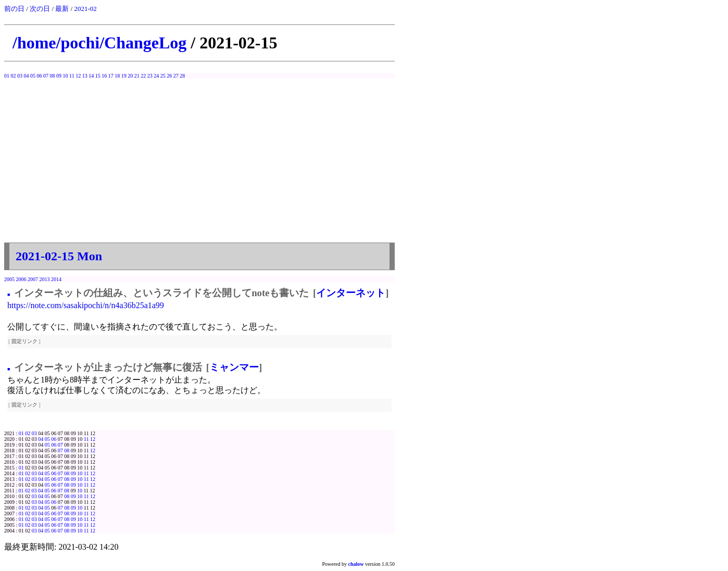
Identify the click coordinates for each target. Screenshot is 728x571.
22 (143, 76)
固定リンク (24, 341)
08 (53, 76)
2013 (45, 279)
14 (91, 76)
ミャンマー (234, 367)
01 (7, 76)
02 (14, 76)
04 (27, 76)
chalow (356, 564)
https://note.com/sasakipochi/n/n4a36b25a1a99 (86, 305)
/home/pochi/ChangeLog (99, 43)
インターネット (351, 293)
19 (124, 76)
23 (150, 76)
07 (46, 76)
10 (66, 76)
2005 (9, 279)
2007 (33, 279)
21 (137, 76)
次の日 (40, 9)
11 (72, 76)
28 (182, 76)
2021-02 (85, 9)
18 (117, 76)
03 (20, 76)
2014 (56, 279)
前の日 (14, 9)
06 (40, 76)
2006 (21, 279)
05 (33, 76)
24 (156, 76)
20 (130, 76)
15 (98, 76)
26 (169, 76)
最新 (62, 9)
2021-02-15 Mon (59, 256)
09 (59, 76)
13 (85, 76)
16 (104, 76)
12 (78, 76)
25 (163, 76)
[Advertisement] (199, 164)
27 (176, 76)
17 (111, 76)
